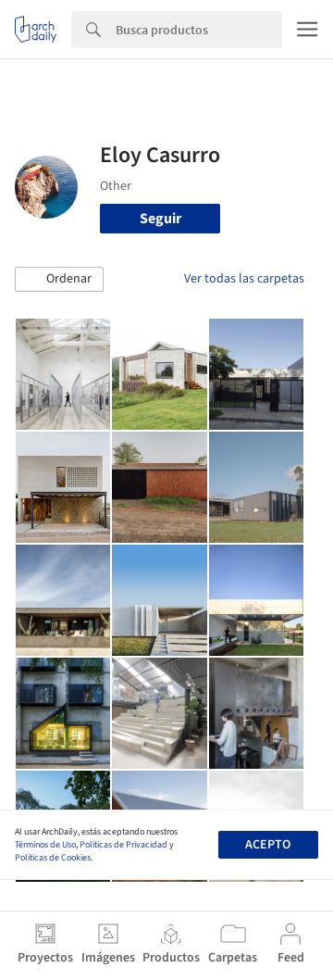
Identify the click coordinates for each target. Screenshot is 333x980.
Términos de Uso (45, 845)
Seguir (160, 219)
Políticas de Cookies (53, 858)
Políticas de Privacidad (123, 845)
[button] (59, 280)
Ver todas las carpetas (244, 279)
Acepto (268, 845)
